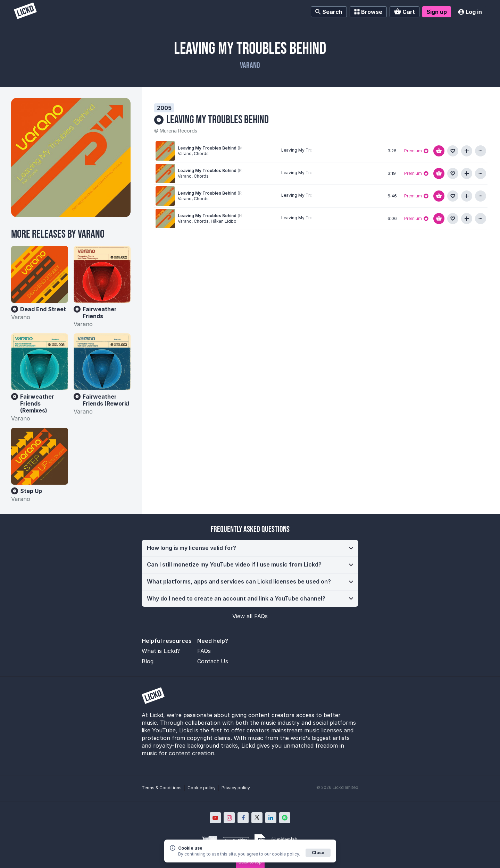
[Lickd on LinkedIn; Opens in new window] (271, 818)
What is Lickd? (161, 651)
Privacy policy (236, 788)
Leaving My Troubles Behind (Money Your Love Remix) (234, 148)
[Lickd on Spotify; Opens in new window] (285, 818)
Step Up (31, 491)
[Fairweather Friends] (102, 274)
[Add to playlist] (467, 151)
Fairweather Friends (100, 313)
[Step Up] (40, 456)
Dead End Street (43, 309)
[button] (250, 548)
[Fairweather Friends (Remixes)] (40, 362)
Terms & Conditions (162, 788)
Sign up (437, 12)
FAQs (204, 651)
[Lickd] (25, 12)
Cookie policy (202, 788)
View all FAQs (250, 616)
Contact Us (213, 661)
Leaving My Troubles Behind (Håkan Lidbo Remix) (229, 216)
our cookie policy (282, 854)
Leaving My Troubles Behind (218, 120)
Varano (250, 65)
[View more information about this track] (481, 151)
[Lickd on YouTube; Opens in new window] (215, 818)
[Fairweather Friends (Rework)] (102, 362)
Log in (470, 12)
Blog (148, 661)
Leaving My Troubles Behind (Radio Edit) (220, 171)
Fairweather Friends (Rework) (106, 400)
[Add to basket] (439, 151)
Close (318, 853)
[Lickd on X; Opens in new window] (257, 818)
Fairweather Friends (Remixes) (37, 403)
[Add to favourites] (453, 151)
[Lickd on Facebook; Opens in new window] (243, 818)
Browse (368, 12)
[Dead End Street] (40, 274)
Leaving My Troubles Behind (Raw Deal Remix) (226, 193)
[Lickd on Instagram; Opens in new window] (229, 818)
